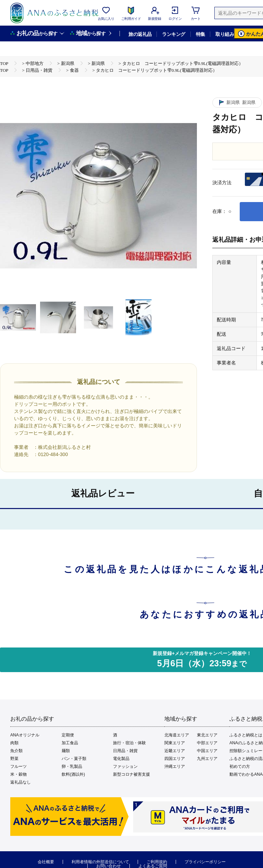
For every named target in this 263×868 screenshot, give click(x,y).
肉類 (14, 743)
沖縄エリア (175, 766)
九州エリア (207, 759)
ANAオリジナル (25, 735)
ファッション (125, 766)
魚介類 (16, 751)
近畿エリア (175, 751)
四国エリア (175, 759)
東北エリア (207, 735)
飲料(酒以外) (73, 774)
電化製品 (121, 759)
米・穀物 (18, 774)
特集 (201, 34)
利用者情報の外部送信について (100, 862)
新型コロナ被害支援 (131, 774)
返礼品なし (21, 782)
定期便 (68, 735)
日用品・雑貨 (125, 751)
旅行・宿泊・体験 (129, 743)
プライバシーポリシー (205, 862)
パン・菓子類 (74, 759)
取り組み (225, 34)
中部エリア (207, 743)
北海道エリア (177, 735)
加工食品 (70, 743)
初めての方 (240, 766)
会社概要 (46, 862)
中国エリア (207, 751)
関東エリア (175, 743)
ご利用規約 (157, 862)
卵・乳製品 (72, 766)
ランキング (173, 34)
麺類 (66, 751)
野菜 (14, 759)
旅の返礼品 (140, 34)
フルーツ (18, 766)
